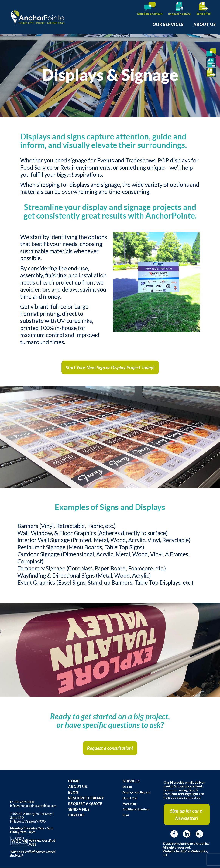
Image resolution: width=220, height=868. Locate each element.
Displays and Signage (136, 792)
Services (131, 781)
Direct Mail (130, 798)
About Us (78, 787)
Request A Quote (85, 804)
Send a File (203, 14)
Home (74, 781)
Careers (76, 815)
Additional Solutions (136, 809)
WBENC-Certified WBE (42, 842)
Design (127, 787)
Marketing (130, 804)
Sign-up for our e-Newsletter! (187, 814)
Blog (73, 792)
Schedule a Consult (150, 14)
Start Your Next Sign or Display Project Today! (110, 367)
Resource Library (86, 798)
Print (126, 815)
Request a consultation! (110, 748)
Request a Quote (179, 14)
